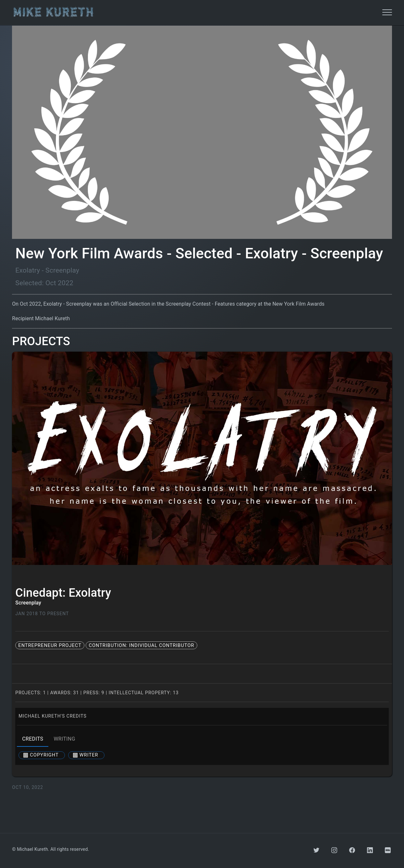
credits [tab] (33, 739)
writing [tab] (64, 739)
